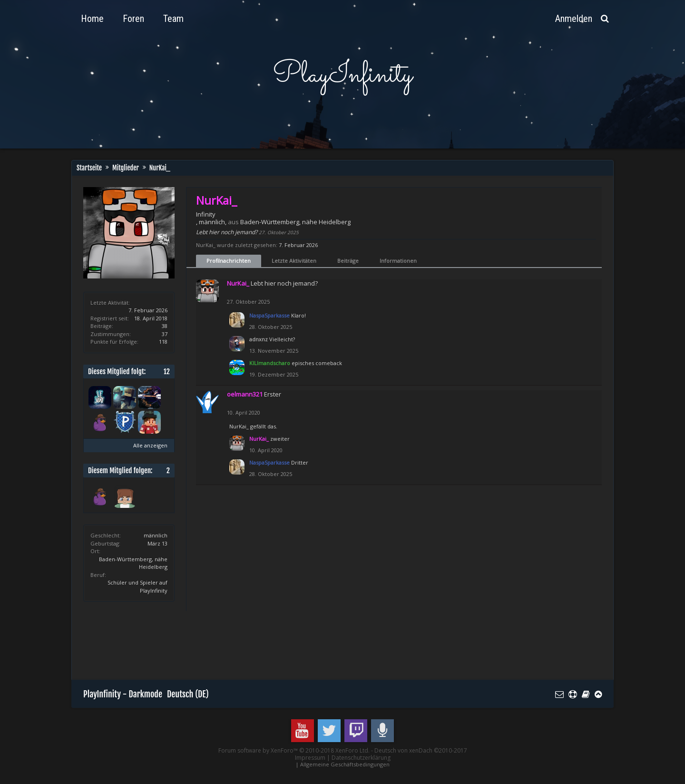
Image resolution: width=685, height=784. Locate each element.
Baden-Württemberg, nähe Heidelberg (295, 222)
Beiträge (348, 261)
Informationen (398, 261)
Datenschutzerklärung (361, 758)
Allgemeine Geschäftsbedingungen (345, 764)
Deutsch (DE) (188, 694)
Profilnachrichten (229, 261)
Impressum (310, 758)
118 (163, 342)
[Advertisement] (256, 644)
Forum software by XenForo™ (294, 750)
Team (173, 19)
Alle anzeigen (150, 445)
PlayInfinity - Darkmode (123, 694)
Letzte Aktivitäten (294, 261)
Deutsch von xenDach (421, 750)
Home (92, 19)
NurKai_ (239, 426)
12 (167, 372)
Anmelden (574, 19)
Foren (133, 19)
